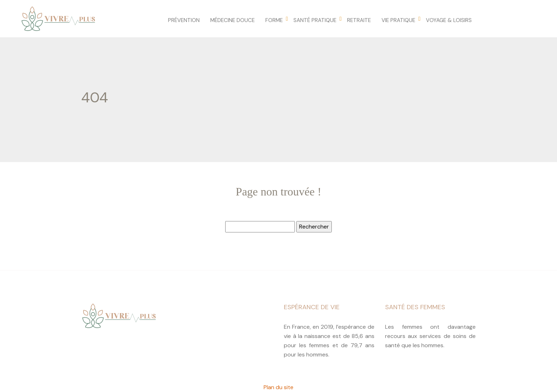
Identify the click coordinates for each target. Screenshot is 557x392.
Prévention (184, 20)
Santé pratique (315, 20)
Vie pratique (398, 20)
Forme (274, 20)
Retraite (359, 20)
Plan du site (278, 387)
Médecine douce (232, 20)
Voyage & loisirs (449, 20)
